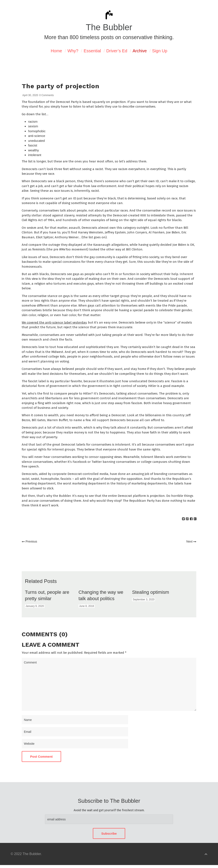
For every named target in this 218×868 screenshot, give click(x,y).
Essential (92, 51)
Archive (140, 51)
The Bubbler (109, 27)
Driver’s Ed (117, 51)
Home (56, 51)
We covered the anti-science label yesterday (54, 322)
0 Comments (46, 95)
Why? (73, 51)
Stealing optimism (151, 592)
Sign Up (160, 51)
